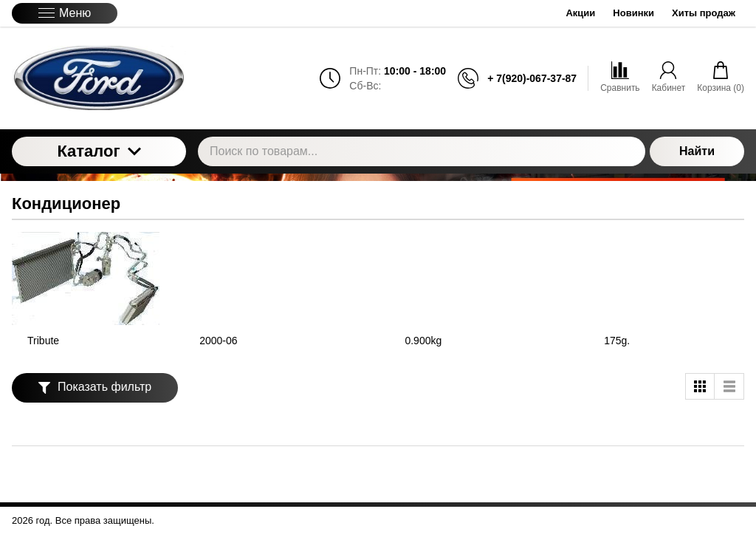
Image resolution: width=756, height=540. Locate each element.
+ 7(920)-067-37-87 (532, 78)
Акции (580, 13)
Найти (697, 151)
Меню (65, 13)
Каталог (99, 151)
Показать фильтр (95, 387)
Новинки (633, 13)
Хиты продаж (704, 13)
